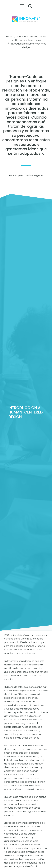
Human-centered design (29, 40)
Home (9, 36)
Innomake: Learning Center (32, 36)
